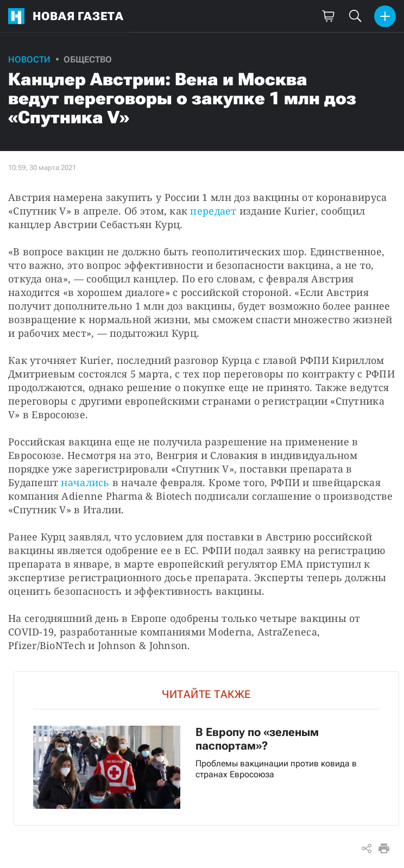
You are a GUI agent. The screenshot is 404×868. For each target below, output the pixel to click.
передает (213, 211)
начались (85, 482)
